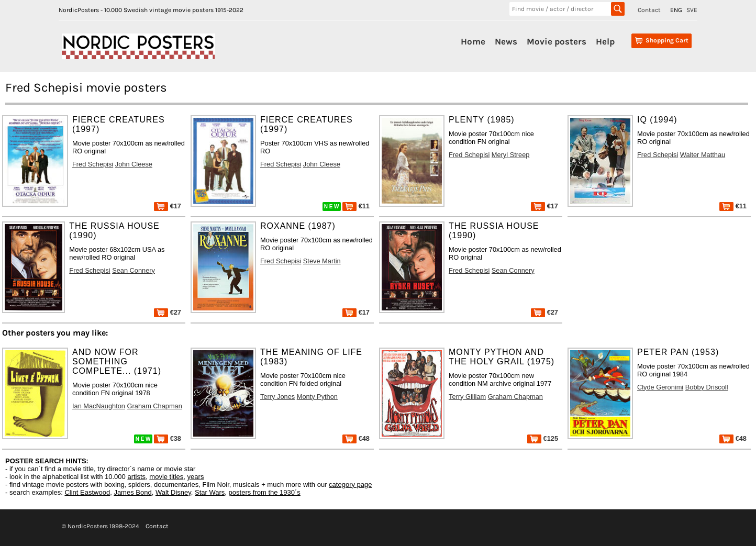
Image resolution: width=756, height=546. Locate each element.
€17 (168, 206)
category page (350, 484)
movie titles (166, 477)
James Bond (132, 492)
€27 (168, 312)
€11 (356, 206)
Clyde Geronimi (660, 387)
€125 (543, 438)
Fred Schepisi (93, 164)
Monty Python (317, 397)
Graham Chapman (155, 406)
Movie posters (557, 41)
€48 (356, 438)
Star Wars (210, 492)
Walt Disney (173, 492)
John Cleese (134, 164)
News (506, 41)
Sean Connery (134, 270)
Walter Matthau (703, 155)
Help (605, 41)
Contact (649, 10)
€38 (168, 438)
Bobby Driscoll (707, 387)
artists (136, 477)
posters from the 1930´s (265, 492)
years (196, 477)
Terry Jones (277, 397)
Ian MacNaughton (99, 406)
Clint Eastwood (87, 492)
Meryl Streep (511, 155)
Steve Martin (322, 261)
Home (473, 41)
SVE (692, 10)
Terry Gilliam (467, 397)
